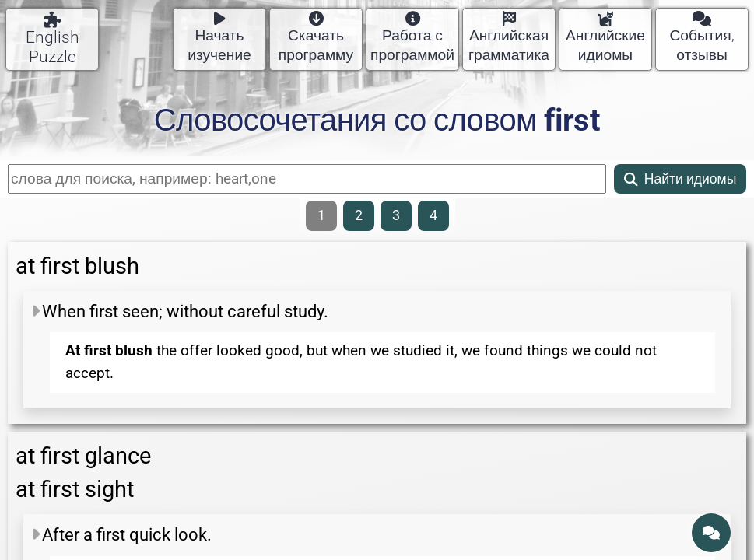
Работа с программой (412, 38)
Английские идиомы (605, 38)
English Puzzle (53, 39)
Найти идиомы (680, 179)
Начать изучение (219, 38)
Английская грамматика (509, 38)
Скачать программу (316, 38)
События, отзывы (701, 38)
